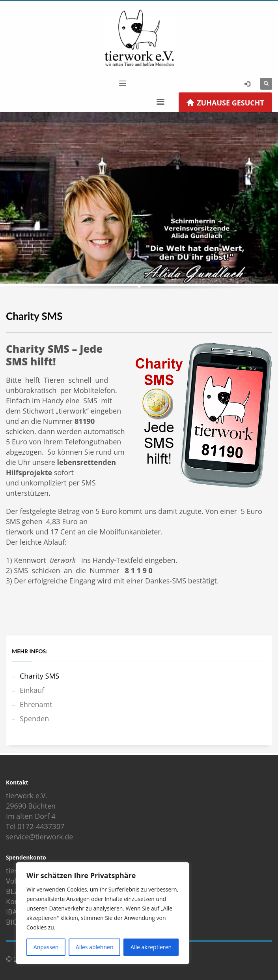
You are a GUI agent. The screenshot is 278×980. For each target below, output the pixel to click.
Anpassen (46, 947)
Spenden (34, 719)
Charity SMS (39, 676)
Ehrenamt (36, 704)
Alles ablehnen (94, 947)
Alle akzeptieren (151, 947)
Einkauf (32, 690)
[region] (103, 913)
